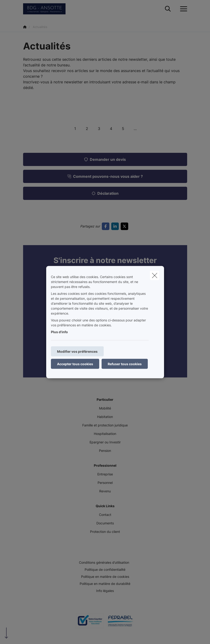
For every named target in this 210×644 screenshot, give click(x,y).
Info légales (105, 591)
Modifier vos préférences (77, 351)
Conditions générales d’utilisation (104, 562)
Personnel (105, 483)
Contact (105, 515)
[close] (155, 275)
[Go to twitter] (125, 226)
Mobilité (105, 408)
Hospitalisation (105, 434)
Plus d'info (59, 332)
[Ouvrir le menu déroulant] (182, 9)
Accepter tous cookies (75, 364)
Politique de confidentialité (105, 569)
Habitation (105, 417)
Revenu (105, 491)
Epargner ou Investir (105, 442)
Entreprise (105, 474)
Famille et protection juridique (105, 425)
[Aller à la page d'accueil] (47, 9)
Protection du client (105, 532)
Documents (105, 523)
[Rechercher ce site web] (168, 9)
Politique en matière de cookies (105, 577)
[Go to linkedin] (116, 226)
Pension (105, 451)
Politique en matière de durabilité (105, 584)
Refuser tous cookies (125, 364)
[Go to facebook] (107, 226)
